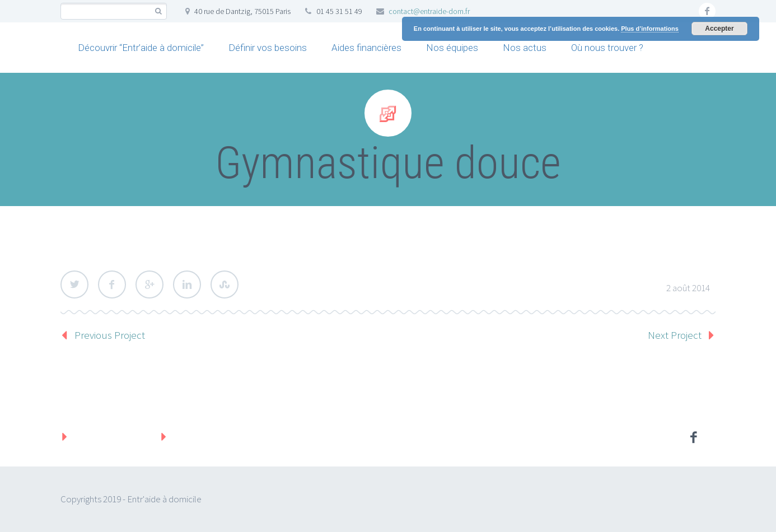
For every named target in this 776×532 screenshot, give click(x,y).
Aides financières (366, 48)
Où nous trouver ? (607, 48)
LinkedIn (187, 284)
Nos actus (525, 48)
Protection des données (226, 436)
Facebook (112, 284)
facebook (707, 11)
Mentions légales (111, 436)
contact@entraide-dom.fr (429, 11)
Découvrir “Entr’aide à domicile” (141, 48)
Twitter (74, 284)
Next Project (675, 335)
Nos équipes (452, 48)
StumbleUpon (225, 284)
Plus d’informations (650, 29)
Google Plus (149, 284)
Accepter (719, 29)
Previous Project (110, 335)
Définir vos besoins (268, 48)
